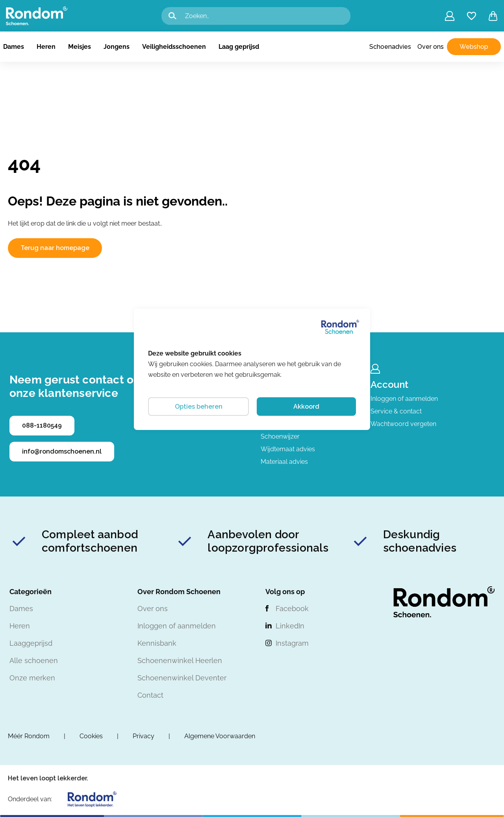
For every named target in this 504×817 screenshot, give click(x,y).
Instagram (292, 643)
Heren (46, 47)
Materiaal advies (284, 462)
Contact (150, 695)
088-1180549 (42, 425)
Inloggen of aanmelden (404, 399)
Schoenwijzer (280, 436)
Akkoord (306, 407)
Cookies (91, 736)
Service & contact (396, 411)
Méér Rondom (29, 736)
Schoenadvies (390, 47)
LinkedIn (290, 626)
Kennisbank (157, 643)
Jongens (117, 47)
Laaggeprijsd (31, 643)
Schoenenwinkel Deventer (182, 678)
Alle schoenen (34, 660)
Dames (14, 47)
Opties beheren (199, 407)
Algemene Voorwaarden (220, 736)
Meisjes (80, 47)
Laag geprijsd (239, 47)
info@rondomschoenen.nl (62, 451)
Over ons (431, 47)
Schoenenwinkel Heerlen (180, 660)
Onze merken (32, 678)
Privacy (144, 736)
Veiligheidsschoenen (174, 47)
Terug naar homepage (55, 248)
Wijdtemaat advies (288, 449)
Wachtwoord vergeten (403, 424)
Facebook (292, 609)
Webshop (474, 47)
